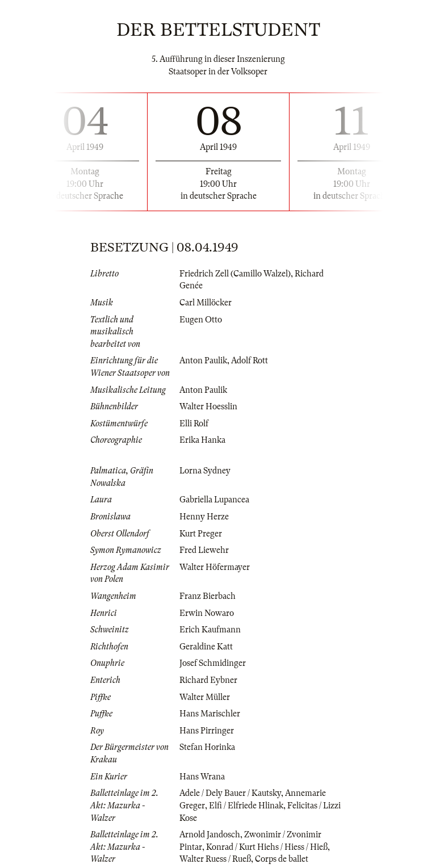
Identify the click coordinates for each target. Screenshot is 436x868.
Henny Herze (204, 517)
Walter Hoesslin (208, 406)
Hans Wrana (202, 777)
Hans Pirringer (207, 731)
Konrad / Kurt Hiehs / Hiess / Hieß (267, 847)
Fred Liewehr (204, 550)
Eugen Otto (201, 320)
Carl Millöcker (206, 303)
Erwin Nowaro (207, 613)
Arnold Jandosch (210, 835)
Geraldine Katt (206, 647)
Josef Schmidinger (213, 663)
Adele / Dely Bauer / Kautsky (230, 793)
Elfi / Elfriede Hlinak (246, 806)
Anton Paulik (203, 360)
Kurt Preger (201, 534)
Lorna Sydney (205, 471)
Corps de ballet (282, 859)
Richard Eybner (208, 680)
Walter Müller (205, 697)
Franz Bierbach (207, 596)
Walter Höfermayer (215, 567)
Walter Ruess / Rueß (215, 859)
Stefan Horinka (207, 747)
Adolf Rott (250, 360)
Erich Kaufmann (210, 630)
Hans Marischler (210, 714)
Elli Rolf (194, 423)
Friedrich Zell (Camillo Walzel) (235, 274)
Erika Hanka (202, 440)
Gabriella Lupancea (214, 500)
